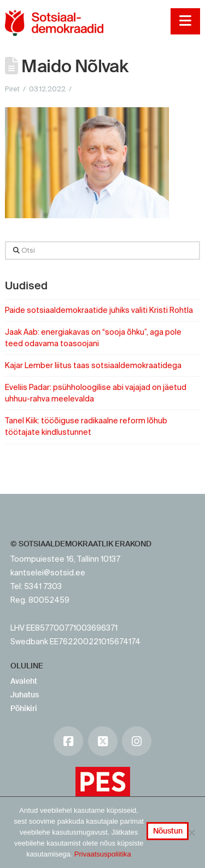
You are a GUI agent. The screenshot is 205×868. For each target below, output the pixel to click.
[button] (185, 21)
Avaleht (24, 681)
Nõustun (168, 831)
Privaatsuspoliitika (103, 854)
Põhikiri (24, 708)
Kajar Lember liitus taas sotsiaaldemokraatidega (93, 365)
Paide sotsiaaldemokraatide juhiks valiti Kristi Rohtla (99, 310)
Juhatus (25, 695)
